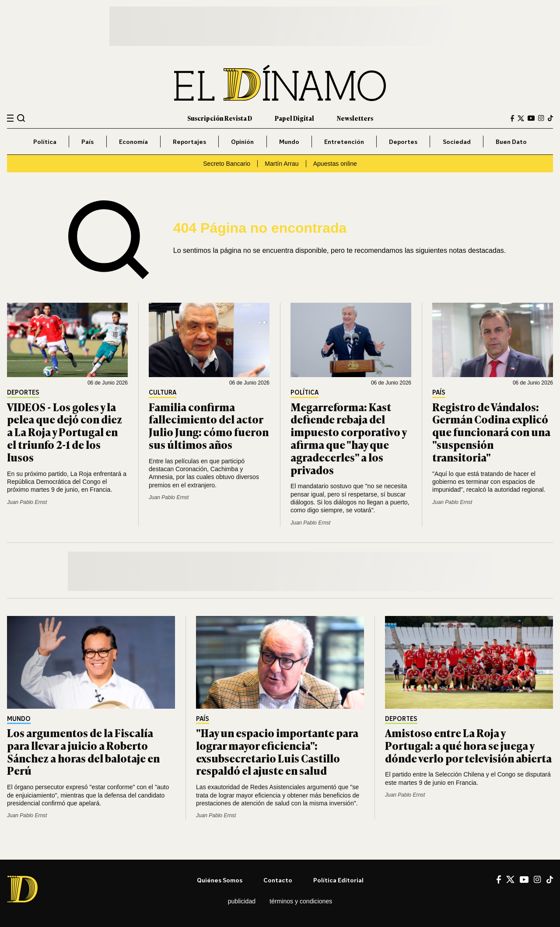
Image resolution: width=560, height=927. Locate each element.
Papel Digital (294, 118)
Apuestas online (335, 164)
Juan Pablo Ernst (27, 502)
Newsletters (355, 118)
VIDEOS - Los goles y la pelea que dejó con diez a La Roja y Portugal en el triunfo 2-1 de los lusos (65, 432)
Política (45, 142)
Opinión (242, 142)
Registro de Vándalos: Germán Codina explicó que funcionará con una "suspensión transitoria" (491, 432)
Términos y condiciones (301, 901)
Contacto (278, 880)
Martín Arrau (282, 164)
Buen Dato (511, 142)
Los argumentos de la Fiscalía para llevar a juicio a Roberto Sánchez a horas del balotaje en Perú (83, 751)
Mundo (289, 142)
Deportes (403, 142)
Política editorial (338, 880)
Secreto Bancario (227, 164)
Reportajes (189, 142)
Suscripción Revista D (220, 118)
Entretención (344, 142)
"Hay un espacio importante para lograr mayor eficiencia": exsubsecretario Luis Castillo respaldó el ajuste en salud (277, 751)
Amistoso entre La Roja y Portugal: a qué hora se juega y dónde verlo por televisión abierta (468, 745)
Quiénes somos (220, 880)
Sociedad (457, 142)
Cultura (163, 393)
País (87, 142)
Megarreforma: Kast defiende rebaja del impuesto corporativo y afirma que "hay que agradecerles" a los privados (348, 438)
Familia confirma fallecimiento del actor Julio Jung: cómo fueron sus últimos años (209, 425)
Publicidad (242, 901)
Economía (133, 142)
